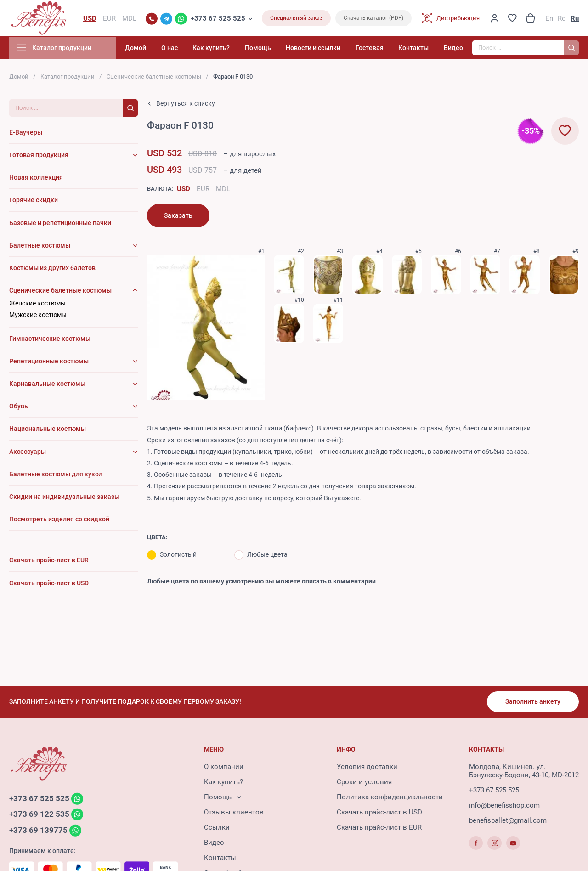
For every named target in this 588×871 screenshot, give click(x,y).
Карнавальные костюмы (47, 384)
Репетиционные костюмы (49, 362)
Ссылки (217, 827)
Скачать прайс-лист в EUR (379, 827)
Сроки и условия (364, 782)
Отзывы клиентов (234, 812)
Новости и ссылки (315, 48)
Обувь (19, 407)
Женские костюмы (37, 304)
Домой (139, 48)
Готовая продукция (39, 155)
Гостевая (370, 48)
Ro (562, 18)
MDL (223, 189)
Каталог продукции (68, 77)
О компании (224, 767)
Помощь (260, 48)
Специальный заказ (296, 18)
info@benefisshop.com (504, 805)
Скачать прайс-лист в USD (379, 812)
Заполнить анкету (533, 701)
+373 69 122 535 (39, 814)
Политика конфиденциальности (390, 797)
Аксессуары (28, 452)
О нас (172, 48)
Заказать (178, 216)
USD (184, 189)
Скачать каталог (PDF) (373, 18)
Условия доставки (367, 767)
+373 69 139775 (38, 831)
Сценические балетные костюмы (154, 77)
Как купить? (214, 48)
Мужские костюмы (38, 315)
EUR (203, 189)
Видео (453, 48)
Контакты (414, 48)
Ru (575, 18)
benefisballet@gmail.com (508, 820)
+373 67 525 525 (218, 18)
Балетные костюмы (40, 245)
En (549, 18)
